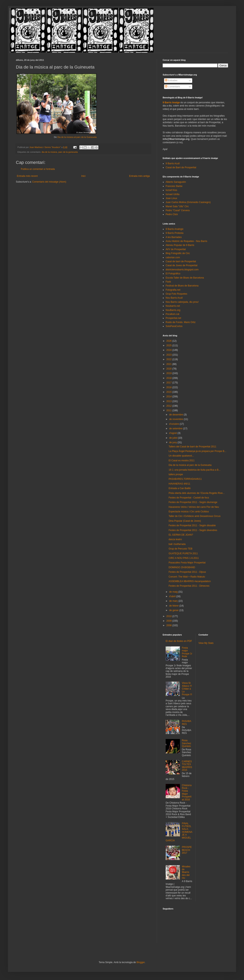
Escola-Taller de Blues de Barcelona (185, 278)
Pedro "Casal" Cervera (178, 210)
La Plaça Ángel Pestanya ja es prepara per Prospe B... (197, 451)
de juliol (174, 438)
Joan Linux (171, 198)
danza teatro (175, 539)
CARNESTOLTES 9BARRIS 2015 (187, 766)
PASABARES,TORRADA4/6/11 (185, 479)
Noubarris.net (173, 306)
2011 (169, 410)
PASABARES (187, 723)
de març (174, 601)
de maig (174, 592)
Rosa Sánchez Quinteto (187, 743)
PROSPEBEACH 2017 (187, 850)
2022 (169, 359)
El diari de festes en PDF (179, 641)
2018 (169, 378)
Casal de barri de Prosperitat (181, 261)
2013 (169, 401)
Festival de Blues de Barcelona (182, 286)
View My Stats (206, 643)
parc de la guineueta (68, 152)
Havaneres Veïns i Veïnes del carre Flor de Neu (194, 507)
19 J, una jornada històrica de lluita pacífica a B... (195, 470)
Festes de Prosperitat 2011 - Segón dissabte (192, 525)
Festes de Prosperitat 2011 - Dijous (187, 572)
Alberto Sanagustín (176, 182)
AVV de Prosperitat (176, 249)
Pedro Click (172, 214)
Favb (168, 282)
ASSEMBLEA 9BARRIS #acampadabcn (190, 581)
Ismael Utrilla (172, 194)
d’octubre (174, 424)
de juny (173, 442)
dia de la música (49, 152)
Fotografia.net (173, 290)
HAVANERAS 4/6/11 (179, 484)
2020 (169, 369)
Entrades (171, 80)
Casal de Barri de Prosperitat (181, 167)
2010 (169, 616)
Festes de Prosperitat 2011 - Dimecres (189, 586)
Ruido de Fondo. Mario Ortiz (181, 322)
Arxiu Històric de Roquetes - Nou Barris (186, 241)
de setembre (176, 429)
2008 (169, 625)
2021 (169, 364)
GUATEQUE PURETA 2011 (183, 553)
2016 (169, 387)
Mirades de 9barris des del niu (186, 872)
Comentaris (172, 87)
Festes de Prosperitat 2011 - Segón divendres (193, 530)
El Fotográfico (173, 274)
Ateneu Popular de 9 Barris (180, 245)
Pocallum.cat (172, 314)
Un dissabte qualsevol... (181, 456)
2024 (169, 350)
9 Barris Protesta (174, 233)
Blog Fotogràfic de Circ (178, 253)
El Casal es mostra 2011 (182, 460)
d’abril (173, 596)
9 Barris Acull (173, 163)
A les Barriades (174, 237)
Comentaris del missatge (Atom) (49, 182)
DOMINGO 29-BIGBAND (182, 567)
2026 (169, 341)
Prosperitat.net (173, 318)
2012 (169, 406)
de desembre (176, 415)
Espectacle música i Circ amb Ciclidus (189, 512)
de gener (174, 610)
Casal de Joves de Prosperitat (182, 265)
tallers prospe (176, 474)
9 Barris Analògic (175, 229)
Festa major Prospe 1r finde (187, 652)
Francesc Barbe (174, 186)
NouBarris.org (173, 310)
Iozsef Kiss (171, 190)
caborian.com (173, 257)
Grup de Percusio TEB (181, 549)
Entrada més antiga (139, 176)
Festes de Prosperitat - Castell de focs (189, 498)
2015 (169, 392)
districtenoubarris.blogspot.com (182, 270)
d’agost (173, 433)
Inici (83, 176)
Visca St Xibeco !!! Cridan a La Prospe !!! (187, 689)
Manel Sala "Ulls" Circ (177, 206)
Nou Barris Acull (174, 298)
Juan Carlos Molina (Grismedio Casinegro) (188, 202)
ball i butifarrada (177, 544)
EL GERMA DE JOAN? (181, 535)
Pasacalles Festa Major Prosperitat (187, 563)
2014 (169, 397)
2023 (169, 355)
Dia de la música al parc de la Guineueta (77, 137)
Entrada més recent (27, 176)
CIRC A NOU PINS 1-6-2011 (184, 558)
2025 (169, 345)
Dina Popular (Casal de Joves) (185, 521)
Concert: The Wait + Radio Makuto (187, 577)
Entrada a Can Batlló (180, 488)
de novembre (176, 419)
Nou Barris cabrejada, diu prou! (182, 302)
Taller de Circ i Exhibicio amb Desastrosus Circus (195, 516)
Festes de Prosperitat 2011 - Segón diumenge (193, 502)
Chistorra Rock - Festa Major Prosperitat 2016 (187, 792)
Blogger (141, 962)
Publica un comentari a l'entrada (38, 169)
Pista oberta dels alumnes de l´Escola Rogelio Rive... (197, 493)
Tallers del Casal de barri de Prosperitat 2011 (192, 447)
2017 (169, 383)
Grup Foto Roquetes (176, 294)
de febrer (174, 606)
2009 (169, 621)
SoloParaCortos (174, 326)
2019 (169, 373)
